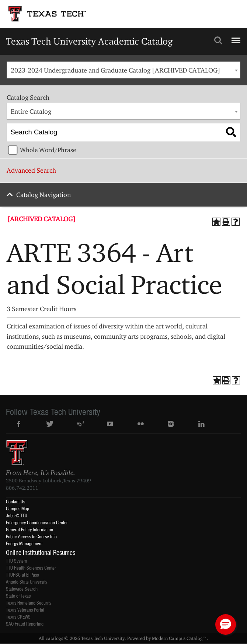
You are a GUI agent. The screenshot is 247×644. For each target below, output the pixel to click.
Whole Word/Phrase (48, 150)
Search (218, 41)
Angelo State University (27, 582)
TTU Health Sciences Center (31, 568)
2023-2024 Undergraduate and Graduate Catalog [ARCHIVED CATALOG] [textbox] (116, 70)
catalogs (54, 638)
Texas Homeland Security (29, 603)
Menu (235, 37)
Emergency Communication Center (37, 522)
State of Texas (18, 596)
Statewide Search (22, 589)
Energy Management (24, 543)
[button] (226, 624)
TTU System (16, 561)
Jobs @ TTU (17, 515)
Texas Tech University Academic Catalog (89, 41)
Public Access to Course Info (31, 536)
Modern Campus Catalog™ (179, 638)
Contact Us (15, 501)
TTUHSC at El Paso (22, 575)
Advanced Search (31, 170)
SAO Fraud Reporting (25, 624)
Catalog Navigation (44, 195)
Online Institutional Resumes (41, 552)
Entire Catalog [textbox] (31, 111)
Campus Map (18, 508)
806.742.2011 (22, 488)
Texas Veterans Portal (25, 610)
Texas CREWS (18, 617)
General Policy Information (29, 529)
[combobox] (123, 70)
